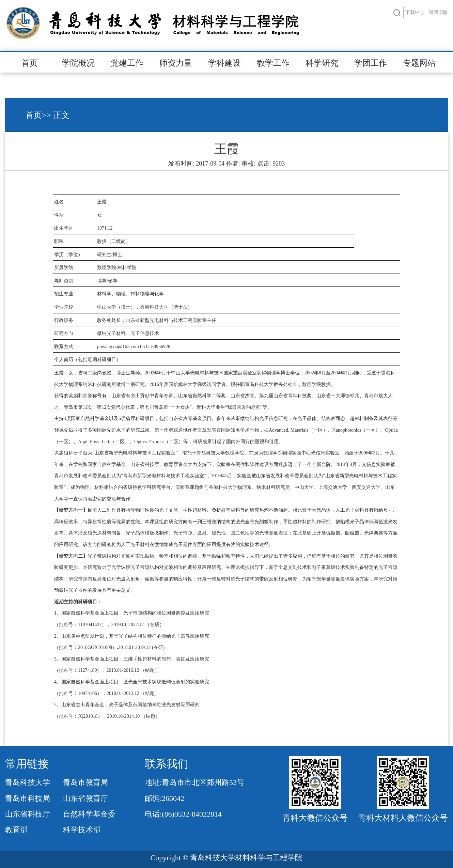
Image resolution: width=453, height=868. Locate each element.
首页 (30, 63)
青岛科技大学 (28, 782)
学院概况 (78, 63)
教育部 (16, 830)
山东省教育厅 (85, 798)
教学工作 (273, 63)
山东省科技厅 (28, 814)
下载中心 (415, 12)
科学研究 (322, 63)
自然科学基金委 (89, 814)
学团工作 (371, 63)
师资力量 (176, 63)
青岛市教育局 (85, 782)
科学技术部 (82, 830)
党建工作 (127, 63)
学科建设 (224, 63)
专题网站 (419, 63)
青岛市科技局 (28, 798)
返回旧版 (438, 12)
